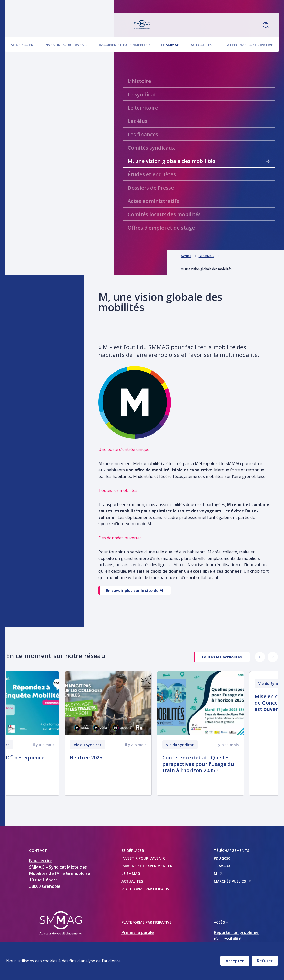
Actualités (201, 44)
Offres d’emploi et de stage (161, 228)
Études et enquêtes (152, 174)
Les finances (143, 134)
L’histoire (139, 81)
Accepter (235, 961)
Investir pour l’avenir (66, 44)
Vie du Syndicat (29, 745)
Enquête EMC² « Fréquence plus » (45, 761)
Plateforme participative (248, 44)
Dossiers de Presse (151, 188)
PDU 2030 (222, 858)
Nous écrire (41, 861)
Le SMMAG (170, 44)
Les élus (138, 121)
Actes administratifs (153, 201)
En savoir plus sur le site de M (135, 590)
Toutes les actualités (222, 657)
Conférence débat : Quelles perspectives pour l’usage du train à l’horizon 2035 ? (232, 764)
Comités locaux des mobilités (164, 214)
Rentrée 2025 (120, 757)
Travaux (222, 866)
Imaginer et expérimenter (124, 44)
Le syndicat (142, 94)
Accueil (186, 256)
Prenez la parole (138, 932)
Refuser (265, 961)
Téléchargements (231, 850)
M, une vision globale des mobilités (199, 161)
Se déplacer (22, 44)
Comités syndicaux (151, 148)
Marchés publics (233, 881)
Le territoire (143, 108)
